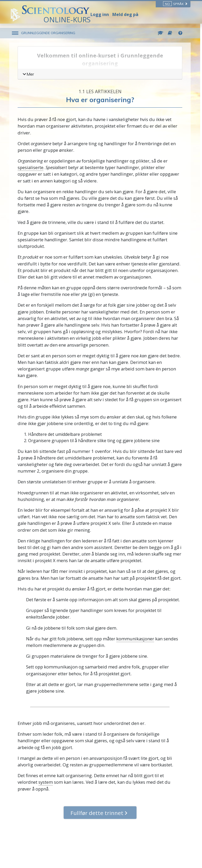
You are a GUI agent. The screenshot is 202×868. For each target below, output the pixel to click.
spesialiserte (32, 167)
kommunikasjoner (136, 639)
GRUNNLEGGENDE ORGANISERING (49, 33)
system (47, 782)
